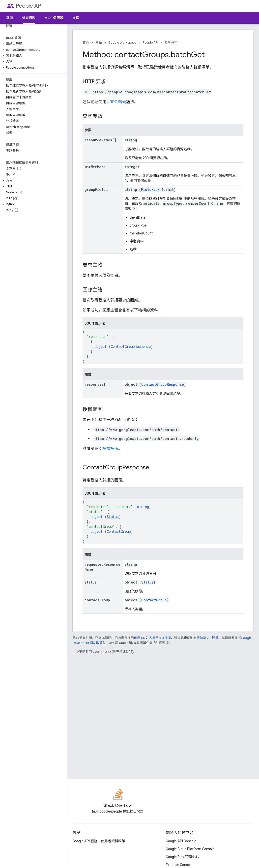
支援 (76, 18)
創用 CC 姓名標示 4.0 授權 (152, 638)
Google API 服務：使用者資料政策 (99, 841)
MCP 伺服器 (54, 18)
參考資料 (171, 42)
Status (113, 517)
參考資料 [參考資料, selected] (29, 18)
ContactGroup (119, 531)
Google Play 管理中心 (182, 857)
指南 (9, 18)
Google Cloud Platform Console (190, 849)
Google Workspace (122, 42)
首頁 (86, 42)
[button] (32, 44)
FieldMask (150, 190)
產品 (99, 42)
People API (29, 6)
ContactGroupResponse (131, 346)
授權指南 (110, 448)
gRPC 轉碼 (117, 102)
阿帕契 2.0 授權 (207, 638)
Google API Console (181, 841)
